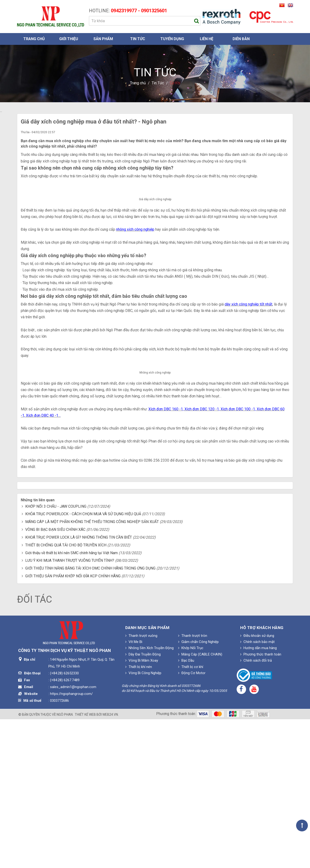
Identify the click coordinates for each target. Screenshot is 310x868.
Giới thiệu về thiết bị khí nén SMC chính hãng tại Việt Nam (71, 701)
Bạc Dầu (186, 809)
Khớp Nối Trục (191, 797)
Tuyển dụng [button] (172, 39)
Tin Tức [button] (138, 39)
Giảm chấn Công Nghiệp (198, 791)
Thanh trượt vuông (141, 784)
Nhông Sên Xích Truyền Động (149, 797)
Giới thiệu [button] (69, 39)
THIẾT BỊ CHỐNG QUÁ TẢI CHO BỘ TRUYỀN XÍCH (66, 694)
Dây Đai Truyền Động (143, 803)
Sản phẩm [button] (103, 39)
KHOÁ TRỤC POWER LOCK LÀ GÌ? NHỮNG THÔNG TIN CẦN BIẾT (79, 686)
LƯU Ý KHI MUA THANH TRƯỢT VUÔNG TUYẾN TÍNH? (70, 709)
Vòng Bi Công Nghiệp (143, 822)
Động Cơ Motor (192, 822)
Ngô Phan (65, 863)
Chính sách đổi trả (256, 809)
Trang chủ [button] (34, 39)
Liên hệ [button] (207, 39)
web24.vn (110, 863)
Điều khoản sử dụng (257, 784)
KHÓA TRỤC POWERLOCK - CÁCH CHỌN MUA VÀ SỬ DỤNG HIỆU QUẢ (83, 663)
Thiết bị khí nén (139, 815)
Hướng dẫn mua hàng (258, 797)
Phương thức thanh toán (261, 803)
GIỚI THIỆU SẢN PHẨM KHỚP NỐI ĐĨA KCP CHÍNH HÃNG (73, 725)
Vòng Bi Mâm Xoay (142, 809)
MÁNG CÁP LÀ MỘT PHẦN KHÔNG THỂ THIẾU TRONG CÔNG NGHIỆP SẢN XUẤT (92, 670)
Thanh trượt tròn (193, 784)
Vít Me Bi (134, 791)
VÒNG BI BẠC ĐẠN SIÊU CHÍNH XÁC (55, 678)
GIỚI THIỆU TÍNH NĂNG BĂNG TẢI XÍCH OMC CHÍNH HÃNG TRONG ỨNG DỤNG (90, 717)
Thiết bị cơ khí (191, 815)
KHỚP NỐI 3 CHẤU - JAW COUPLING (56, 655)
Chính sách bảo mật (257, 791)
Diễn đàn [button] (241, 39)
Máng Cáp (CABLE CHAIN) (200, 803)
